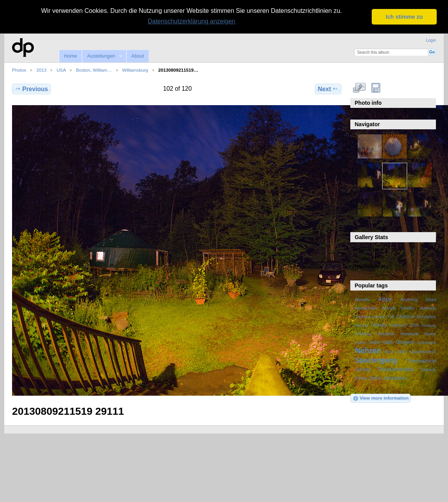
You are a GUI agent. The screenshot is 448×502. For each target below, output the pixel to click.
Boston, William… (94, 70)
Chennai (405, 317)
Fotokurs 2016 (404, 325)
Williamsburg (135, 70)
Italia (387, 342)
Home (70, 56)
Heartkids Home (418, 334)
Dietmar (362, 325)
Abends (362, 299)
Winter (361, 378)
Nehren (368, 351)
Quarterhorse (423, 352)
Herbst (361, 343)
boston (379, 317)
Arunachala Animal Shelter (385, 308)
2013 (41, 70)
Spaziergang (376, 360)
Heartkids (386, 334)
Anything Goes (418, 299)
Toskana (428, 370)
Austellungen (102, 56)
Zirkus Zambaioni (388, 378)
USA (61, 70)
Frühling (363, 334)
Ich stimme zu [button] (404, 17)
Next (328, 89)
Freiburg (429, 325)
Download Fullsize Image (376, 88)
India (374, 342)
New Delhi (395, 352)
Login (431, 40)
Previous (31, 89)
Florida (379, 325)
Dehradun (426, 317)
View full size (359, 88)
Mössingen (427, 343)
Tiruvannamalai (395, 369)
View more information (381, 398)
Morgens (405, 342)
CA (391, 317)
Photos (19, 70)
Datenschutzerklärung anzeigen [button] (191, 21)
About (138, 56)
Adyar (385, 299)
